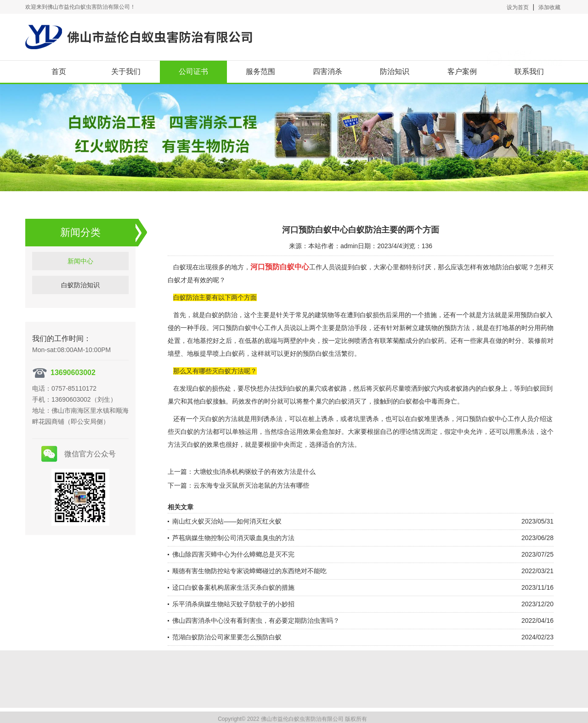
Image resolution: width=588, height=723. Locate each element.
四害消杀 (328, 71)
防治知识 (395, 71)
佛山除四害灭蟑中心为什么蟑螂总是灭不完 (233, 554)
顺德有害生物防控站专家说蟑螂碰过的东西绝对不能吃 (249, 571)
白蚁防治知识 (80, 293)
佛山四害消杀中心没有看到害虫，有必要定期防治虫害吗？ (256, 621)
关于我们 (126, 71)
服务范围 (260, 71)
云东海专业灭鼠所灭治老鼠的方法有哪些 (251, 485)
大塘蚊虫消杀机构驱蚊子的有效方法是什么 (254, 472)
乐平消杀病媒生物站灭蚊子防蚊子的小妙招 (233, 604)
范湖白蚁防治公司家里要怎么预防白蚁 (227, 637)
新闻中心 (80, 269)
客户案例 (462, 71)
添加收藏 (549, 7)
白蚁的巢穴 (305, 388)
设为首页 (518, 7)
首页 (59, 71)
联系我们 (529, 71)
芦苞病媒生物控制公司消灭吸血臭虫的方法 (233, 538)
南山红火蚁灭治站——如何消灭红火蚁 (227, 521)
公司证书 (193, 71)
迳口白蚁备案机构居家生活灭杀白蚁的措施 (233, 587)
